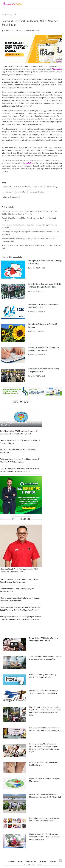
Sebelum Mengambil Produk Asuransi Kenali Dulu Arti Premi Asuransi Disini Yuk (32, 247)
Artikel (20, 861)
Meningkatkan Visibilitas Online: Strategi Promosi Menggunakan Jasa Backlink (29, 226)
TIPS (15, 14)
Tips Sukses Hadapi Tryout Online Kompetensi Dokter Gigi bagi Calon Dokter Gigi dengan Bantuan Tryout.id (30, 213)
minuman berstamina (22, 187)
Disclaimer (43, 861)
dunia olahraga (53, 187)
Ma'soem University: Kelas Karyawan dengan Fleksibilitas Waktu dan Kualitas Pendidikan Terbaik (45, 837)
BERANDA (6, 14)
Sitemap (53, 861)
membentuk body (37, 192)
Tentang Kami (31, 861)
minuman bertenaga (11, 197)
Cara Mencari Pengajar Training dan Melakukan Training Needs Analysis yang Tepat (30, 233)
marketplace (21, 192)
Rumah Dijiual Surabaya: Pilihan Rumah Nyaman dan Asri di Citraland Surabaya (29, 219)
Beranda (11, 861)
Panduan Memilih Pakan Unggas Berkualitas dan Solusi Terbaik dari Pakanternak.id (28, 240)
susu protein (39, 187)
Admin (37, 31)
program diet (8, 192)
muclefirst (7, 187)
